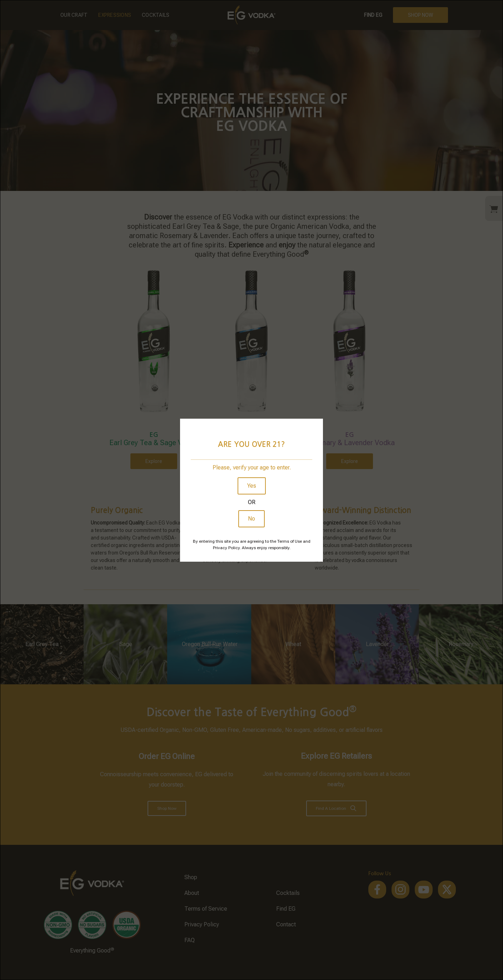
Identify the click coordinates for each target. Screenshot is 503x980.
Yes (252, 486)
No (251, 519)
